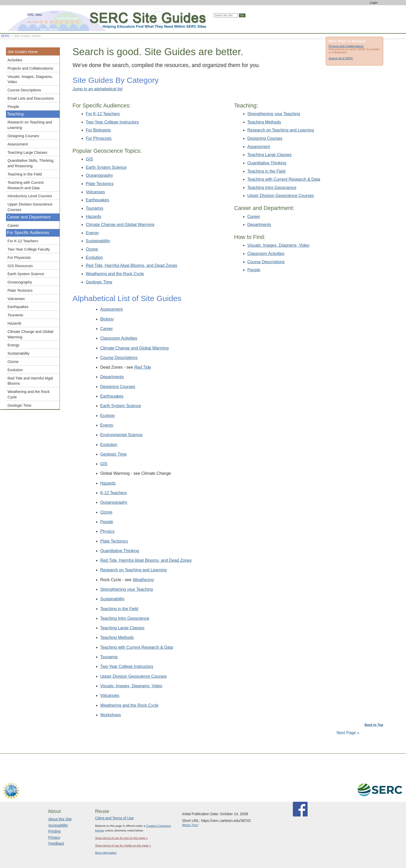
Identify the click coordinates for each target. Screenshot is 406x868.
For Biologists (98, 130)
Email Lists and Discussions (31, 98)
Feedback (56, 843)
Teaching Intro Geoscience (272, 188)
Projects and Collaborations (346, 46)
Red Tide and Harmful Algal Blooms (30, 381)
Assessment (259, 147)
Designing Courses (265, 138)
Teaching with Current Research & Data (284, 179)
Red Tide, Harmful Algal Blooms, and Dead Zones (131, 265)
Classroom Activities (266, 254)
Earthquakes (97, 200)
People (254, 270)
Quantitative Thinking (267, 163)
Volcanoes (95, 192)
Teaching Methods (264, 122)
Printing (55, 831)
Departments (259, 225)
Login (374, 3)
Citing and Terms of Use (114, 818)
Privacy (54, 837)
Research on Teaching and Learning (281, 130)
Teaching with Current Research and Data (26, 185)
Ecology (108, 416)
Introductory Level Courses (30, 196)
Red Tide (143, 367)
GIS (89, 159)
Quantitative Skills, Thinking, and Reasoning (31, 163)
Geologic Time (99, 282)
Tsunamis (95, 208)
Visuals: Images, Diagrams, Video (278, 245)
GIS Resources (20, 266)
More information (106, 853)
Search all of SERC (341, 58)
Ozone (92, 249)
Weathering (143, 580)
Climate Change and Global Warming (120, 225)
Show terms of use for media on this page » (123, 845)
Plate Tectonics (100, 184)
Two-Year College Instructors (112, 122)
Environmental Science (121, 435)
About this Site (60, 819)
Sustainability (98, 241)
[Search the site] (226, 15)
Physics (107, 531)
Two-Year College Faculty (29, 249)
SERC (5, 36)
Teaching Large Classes (269, 155)
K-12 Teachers (114, 493)
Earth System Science (106, 167)
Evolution (94, 257)
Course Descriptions (266, 262)
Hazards (93, 217)
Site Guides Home (23, 52)
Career (254, 217)
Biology (107, 319)
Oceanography (99, 175)
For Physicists (99, 138)
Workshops (111, 715)
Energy (92, 233)
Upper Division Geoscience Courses (281, 196)
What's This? (190, 825)
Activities (15, 60)
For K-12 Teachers (103, 114)
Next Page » (347, 733)
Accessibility (58, 825)
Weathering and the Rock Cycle (115, 274)
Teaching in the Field (266, 171)
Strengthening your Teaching (274, 114)
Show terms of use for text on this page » (121, 838)
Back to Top (374, 725)
